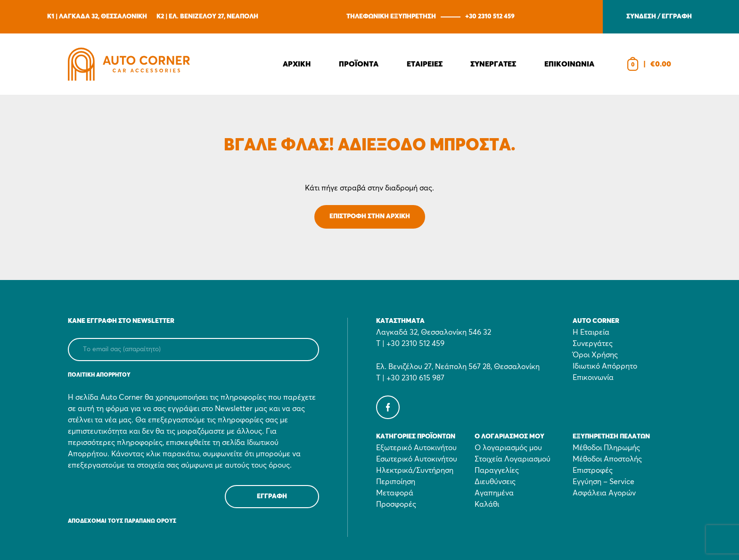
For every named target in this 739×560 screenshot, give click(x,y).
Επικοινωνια (569, 64)
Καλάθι (487, 504)
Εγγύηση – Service (604, 482)
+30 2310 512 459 (490, 16)
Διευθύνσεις (495, 482)
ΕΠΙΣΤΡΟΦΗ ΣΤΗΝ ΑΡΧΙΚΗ (370, 216)
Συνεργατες (493, 64)
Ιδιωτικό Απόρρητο (605, 366)
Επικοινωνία (593, 378)
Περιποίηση (396, 482)
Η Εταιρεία (591, 332)
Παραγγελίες (497, 470)
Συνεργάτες (593, 344)
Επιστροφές (593, 470)
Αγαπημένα (494, 493)
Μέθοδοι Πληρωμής (606, 448)
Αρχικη (297, 64)
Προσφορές (396, 504)
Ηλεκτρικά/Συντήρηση (415, 470)
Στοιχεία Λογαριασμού (513, 459)
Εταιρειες (425, 64)
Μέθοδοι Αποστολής (607, 459)
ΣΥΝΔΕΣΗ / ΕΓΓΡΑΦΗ (659, 16)
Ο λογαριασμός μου (508, 448)
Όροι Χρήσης (595, 355)
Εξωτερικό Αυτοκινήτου (416, 448)
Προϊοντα (359, 64)
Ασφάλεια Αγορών (604, 493)
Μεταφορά (395, 493)
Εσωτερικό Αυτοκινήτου (417, 459)
